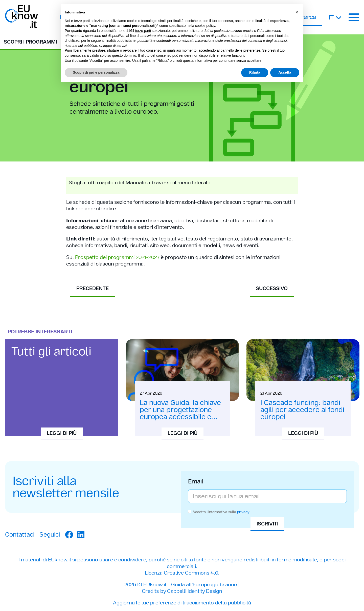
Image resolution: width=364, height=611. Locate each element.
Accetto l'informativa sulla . (221, 512)
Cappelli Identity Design (195, 591)
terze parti (143, 31)
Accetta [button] (285, 72)
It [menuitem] (331, 17)
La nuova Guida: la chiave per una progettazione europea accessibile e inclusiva (180, 413)
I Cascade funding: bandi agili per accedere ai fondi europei (302, 410)
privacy (243, 512)
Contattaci (20, 534)
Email (196, 482)
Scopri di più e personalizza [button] (96, 72)
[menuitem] (335, 17)
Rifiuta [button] (255, 72)
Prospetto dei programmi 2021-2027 (117, 257)
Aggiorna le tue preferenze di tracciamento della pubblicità (182, 603)
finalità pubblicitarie (120, 40)
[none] (335, 17)
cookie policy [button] (205, 26)
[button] (297, 12)
